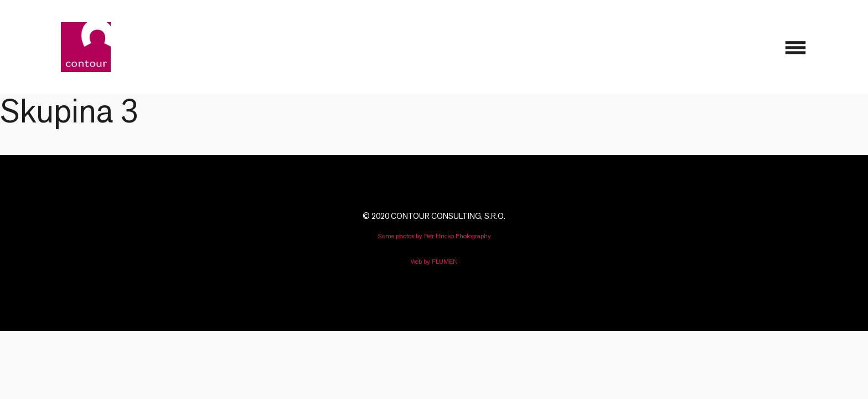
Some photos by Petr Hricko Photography (434, 236)
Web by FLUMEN (434, 261)
